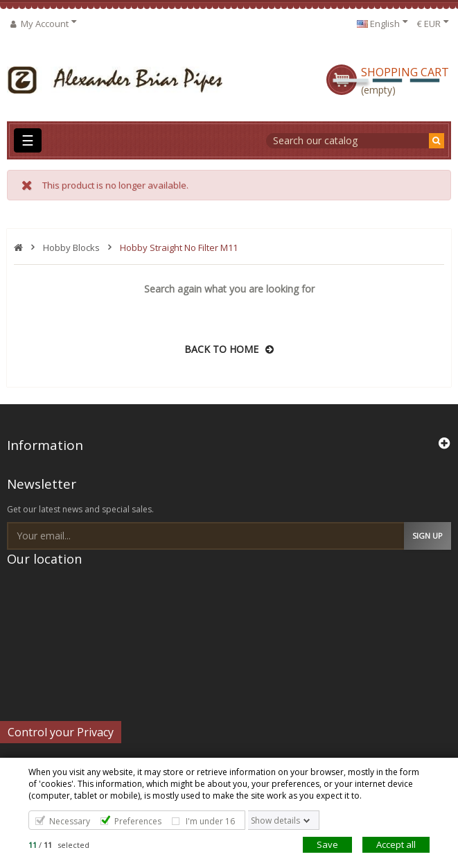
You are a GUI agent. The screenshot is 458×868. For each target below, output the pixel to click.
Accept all (396, 844)
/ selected (59, 845)
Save (327, 844)
